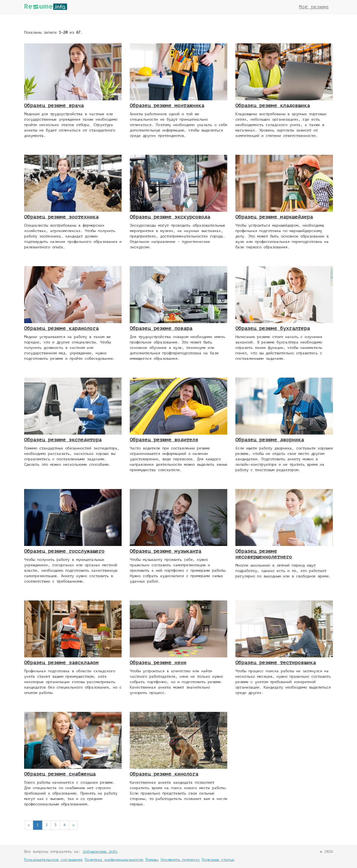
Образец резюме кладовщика (273, 105)
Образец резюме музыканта (165, 551)
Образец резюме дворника (270, 440)
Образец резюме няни (158, 663)
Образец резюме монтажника (167, 105)
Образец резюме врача (54, 105)
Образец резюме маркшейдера (274, 217)
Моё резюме (314, 7)
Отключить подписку (180, 860)
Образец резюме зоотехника (61, 217)
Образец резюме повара (161, 328)
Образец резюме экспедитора (63, 440)
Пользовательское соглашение (53, 860)
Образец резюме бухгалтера (273, 328)
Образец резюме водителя (164, 440)
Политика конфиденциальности (114, 860)
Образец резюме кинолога (164, 774)
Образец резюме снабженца (60, 774)
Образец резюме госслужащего (64, 551)
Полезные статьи (218, 860)
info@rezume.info (100, 852)
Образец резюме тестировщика (276, 663)
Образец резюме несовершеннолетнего (264, 554)
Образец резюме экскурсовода (170, 217)
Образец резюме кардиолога (61, 328)
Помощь (152, 860)
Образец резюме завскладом (61, 663)
